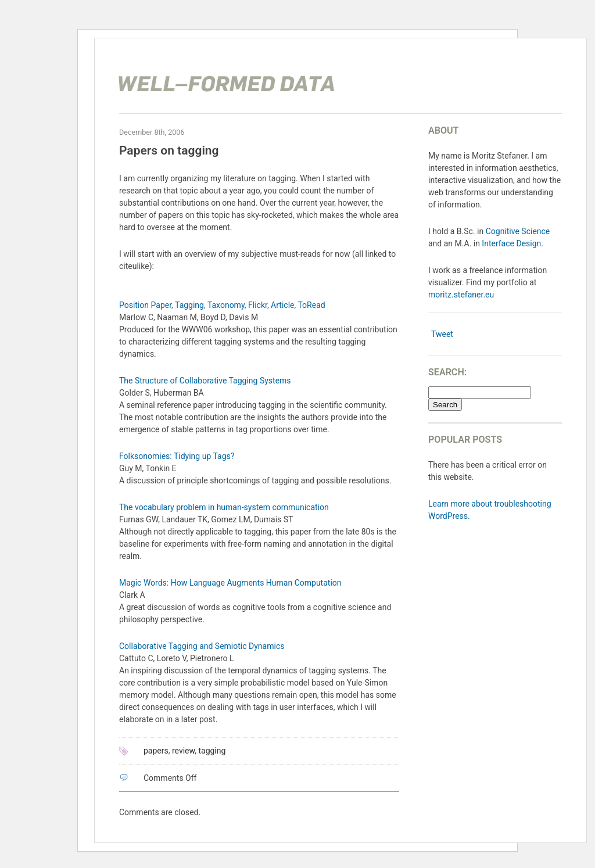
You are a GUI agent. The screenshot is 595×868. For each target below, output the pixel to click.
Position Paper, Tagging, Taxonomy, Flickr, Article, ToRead (222, 305)
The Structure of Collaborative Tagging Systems (205, 381)
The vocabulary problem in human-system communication (224, 507)
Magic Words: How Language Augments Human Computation (230, 583)
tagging (212, 751)
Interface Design (511, 243)
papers (156, 751)
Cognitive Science (518, 231)
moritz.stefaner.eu (461, 295)
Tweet (442, 334)
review (183, 751)
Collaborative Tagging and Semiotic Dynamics (202, 646)
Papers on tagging (169, 150)
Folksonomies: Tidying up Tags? (177, 456)
